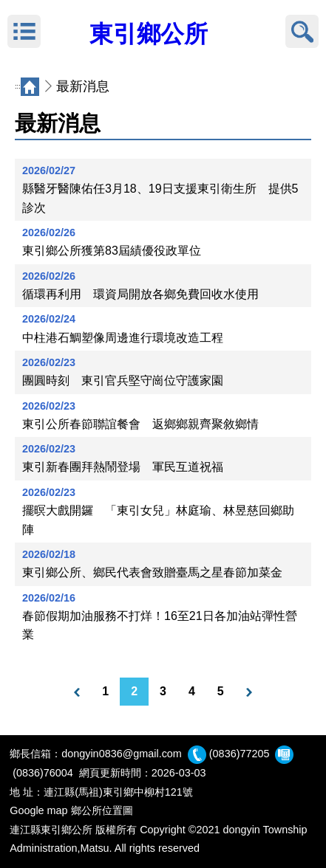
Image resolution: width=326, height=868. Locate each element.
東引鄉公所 (149, 34)
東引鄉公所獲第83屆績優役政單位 (112, 251)
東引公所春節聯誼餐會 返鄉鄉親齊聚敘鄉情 (140, 424)
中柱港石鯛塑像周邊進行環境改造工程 (123, 338)
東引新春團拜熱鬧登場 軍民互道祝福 (123, 467)
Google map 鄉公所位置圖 (71, 810)
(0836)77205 (240, 754)
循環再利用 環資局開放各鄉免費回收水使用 (140, 294)
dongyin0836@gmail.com (122, 754)
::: (18, 86)
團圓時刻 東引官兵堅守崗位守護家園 (123, 380)
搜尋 (302, 31)
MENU (24, 31)
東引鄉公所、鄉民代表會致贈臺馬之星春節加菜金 (152, 572)
